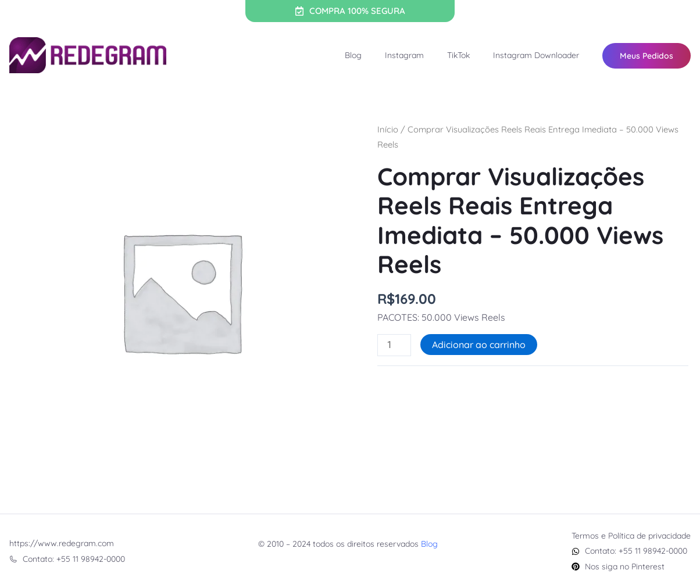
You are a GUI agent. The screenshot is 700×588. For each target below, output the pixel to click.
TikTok (458, 55)
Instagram (404, 55)
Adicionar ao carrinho (479, 345)
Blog (353, 55)
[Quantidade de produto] (394, 345)
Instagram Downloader (536, 55)
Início (388, 129)
